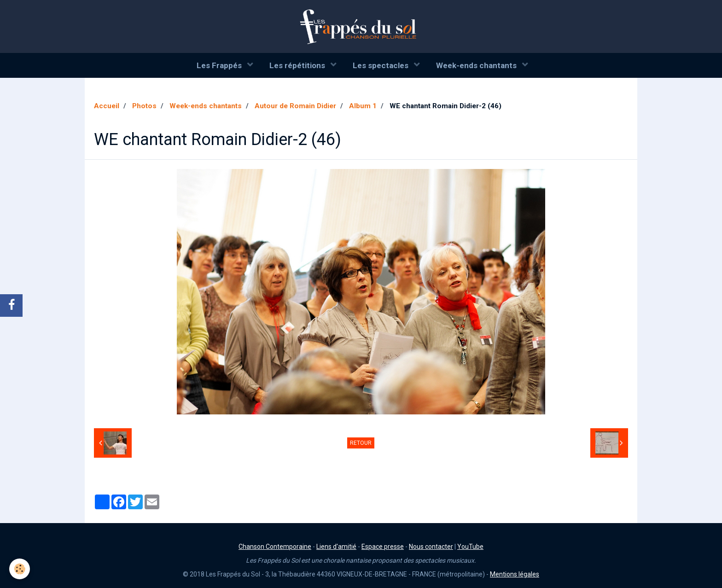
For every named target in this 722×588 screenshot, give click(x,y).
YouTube (470, 547)
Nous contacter (431, 547)
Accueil (107, 106)
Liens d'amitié (336, 547)
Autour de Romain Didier (295, 106)
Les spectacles (381, 65)
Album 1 (363, 106)
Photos (144, 106)
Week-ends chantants (477, 65)
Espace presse (383, 547)
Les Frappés (220, 65)
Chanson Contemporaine (275, 547)
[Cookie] (20, 569)
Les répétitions (298, 65)
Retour (361, 443)
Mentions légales (515, 574)
